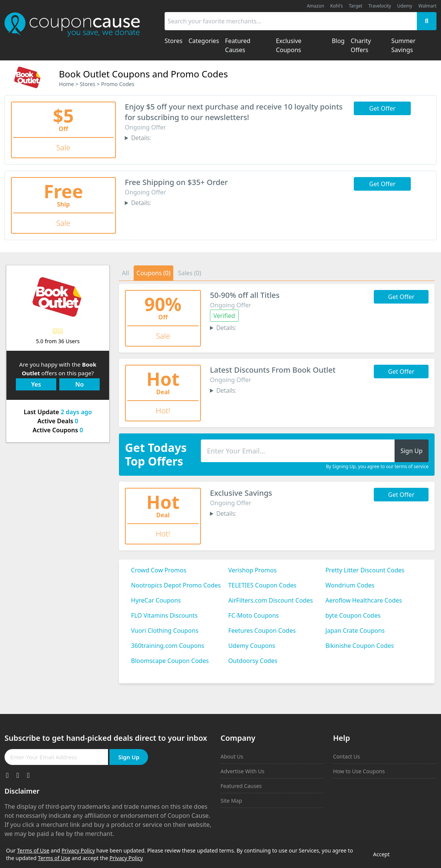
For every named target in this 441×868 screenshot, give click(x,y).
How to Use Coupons (359, 771)
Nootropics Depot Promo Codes (176, 585)
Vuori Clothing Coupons (165, 631)
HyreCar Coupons (156, 600)
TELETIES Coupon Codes (262, 585)
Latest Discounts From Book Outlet (273, 370)
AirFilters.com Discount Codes (270, 600)
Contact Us (346, 756)
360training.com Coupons (168, 646)
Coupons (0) (154, 273)
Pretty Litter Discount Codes (365, 570)
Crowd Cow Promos (159, 570)
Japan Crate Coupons (355, 631)
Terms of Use (33, 850)
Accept (381, 854)
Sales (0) (190, 273)
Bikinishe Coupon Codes (360, 646)
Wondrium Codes (350, 585)
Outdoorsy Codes (253, 661)
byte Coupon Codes (353, 615)
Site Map (231, 801)
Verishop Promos (252, 570)
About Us (232, 756)
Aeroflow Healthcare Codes (364, 600)
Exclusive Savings (241, 493)
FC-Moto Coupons (253, 615)
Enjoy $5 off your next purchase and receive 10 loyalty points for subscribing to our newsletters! (234, 112)
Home (66, 84)
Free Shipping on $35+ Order (177, 182)
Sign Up (129, 757)
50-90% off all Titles (245, 295)
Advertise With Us (242, 771)
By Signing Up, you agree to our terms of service (377, 467)
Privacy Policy (78, 850)
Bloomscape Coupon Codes (170, 661)
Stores (87, 84)
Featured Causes (241, 786)
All (125, 273)
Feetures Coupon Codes (262, 631)
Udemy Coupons (252, 646)
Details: (141, 138)
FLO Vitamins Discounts (164, 615)
